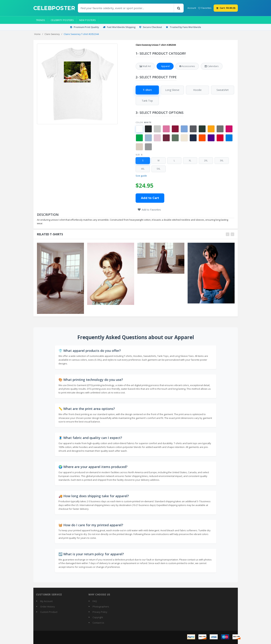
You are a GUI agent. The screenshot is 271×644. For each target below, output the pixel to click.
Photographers (101, 607)
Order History (48, 607)
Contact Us (98, 623)
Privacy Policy (100, 612)
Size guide (141, 176)
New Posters (88, 20)
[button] (139, 129)
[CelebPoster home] (54, 8)
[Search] (179, 8)
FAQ (95, 601)
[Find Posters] (126, 8)
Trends (41, 20)
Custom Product (49, 612)
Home (37, 34)
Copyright (98, 617)
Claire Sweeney (52, 34)
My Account (46, 601)
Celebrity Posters (62, 20)
